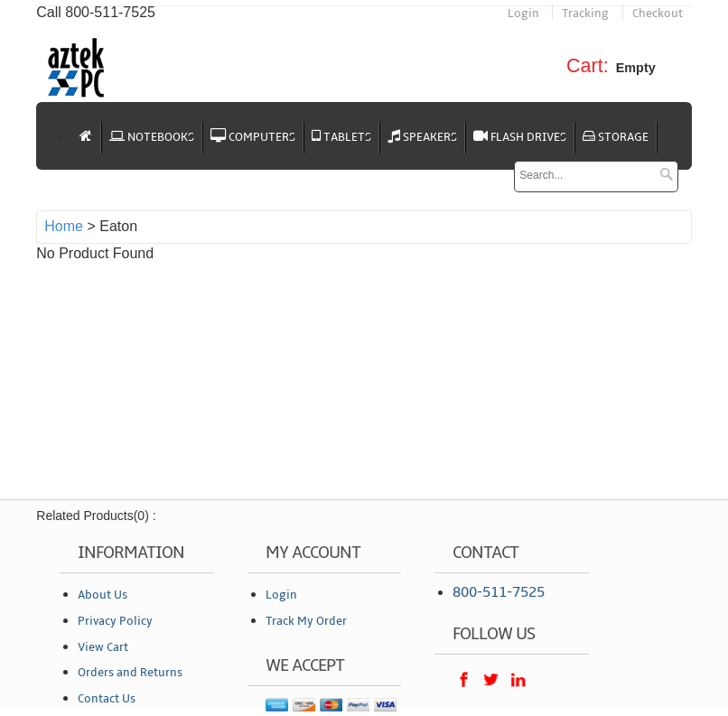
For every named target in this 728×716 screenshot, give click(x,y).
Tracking (585, 14)
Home (64, 226)
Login (523, 14)
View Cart (103, 647)
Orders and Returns (130, 673)
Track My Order (306, 621)
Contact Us (107, 699)
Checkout (658, 14)
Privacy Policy (115, 621)
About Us (103, 595)
